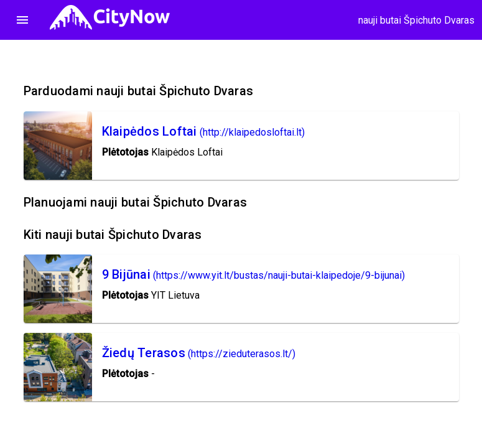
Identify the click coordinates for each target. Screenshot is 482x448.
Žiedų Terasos (144, 353)
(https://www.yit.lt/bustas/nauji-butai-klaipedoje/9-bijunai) (279, 275)
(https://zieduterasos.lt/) (242, 354)
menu (22, 20)
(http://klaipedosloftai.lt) (252, 132)
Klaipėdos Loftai (150, 131)
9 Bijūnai (126, 274)
